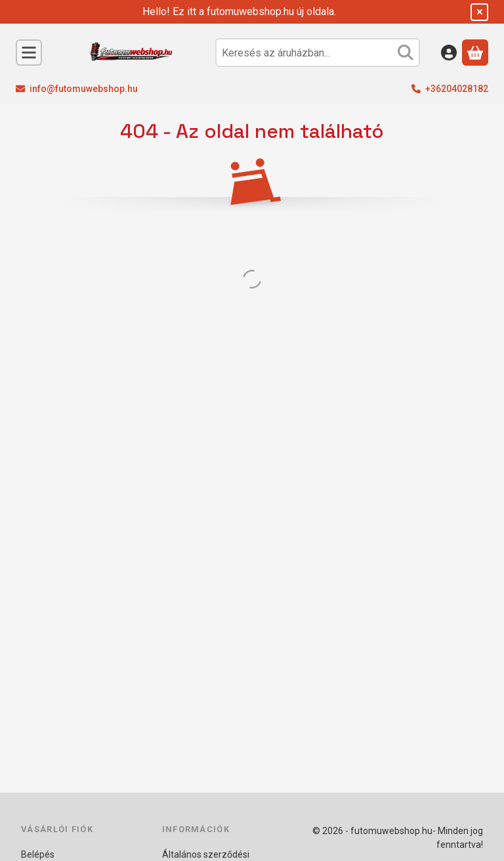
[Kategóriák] (29, 53)
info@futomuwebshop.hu (84, 89)
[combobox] (318, 53)
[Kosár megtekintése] (475, 53)
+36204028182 (457, 89)
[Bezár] (479, 12)
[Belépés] (449, 53)
